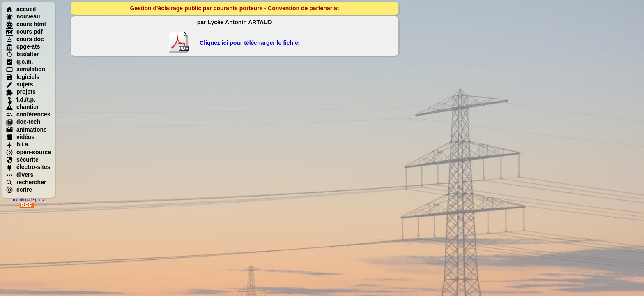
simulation (25, 69)
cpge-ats (23, 46)
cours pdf (24, 32)
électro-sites (28, 167)
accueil (21, 9)
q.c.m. (19, 62)
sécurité (22, 160)
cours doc (25, 39)
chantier (22, 107)
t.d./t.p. (21, 99)
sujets (19, 84)
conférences (28, 114)
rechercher (26, 182)
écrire (19, 190)
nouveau (23, 16)
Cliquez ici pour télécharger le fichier (250, 43)
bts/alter (22, 54)
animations (26, 129)
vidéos (20, 137)
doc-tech (23, 122)
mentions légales (28, 200)
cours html (26, 24)
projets (21, 92)
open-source (28, 152)
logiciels (23, 77)
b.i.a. (18, 144)
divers (20, 175)
